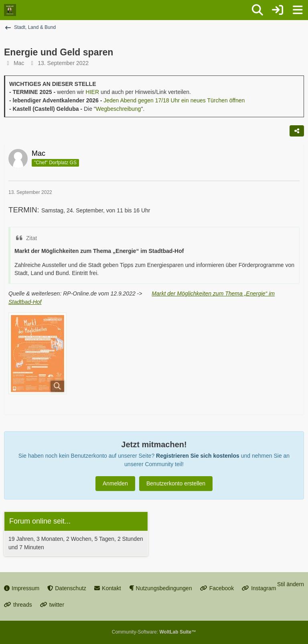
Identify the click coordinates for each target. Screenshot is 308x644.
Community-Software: (154, 632)
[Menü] (298, 10)
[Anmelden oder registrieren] (278, 10)
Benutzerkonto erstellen (176, 483)
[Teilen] (297, 131)
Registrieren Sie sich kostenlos (198, 456)
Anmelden (115, 483)
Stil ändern (291, 584)
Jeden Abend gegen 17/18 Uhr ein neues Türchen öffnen (174, 100)
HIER (92, 92)
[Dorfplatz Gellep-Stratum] (10, 10)
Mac (19, 63)
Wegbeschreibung (119, 109)
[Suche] (257, 10)
